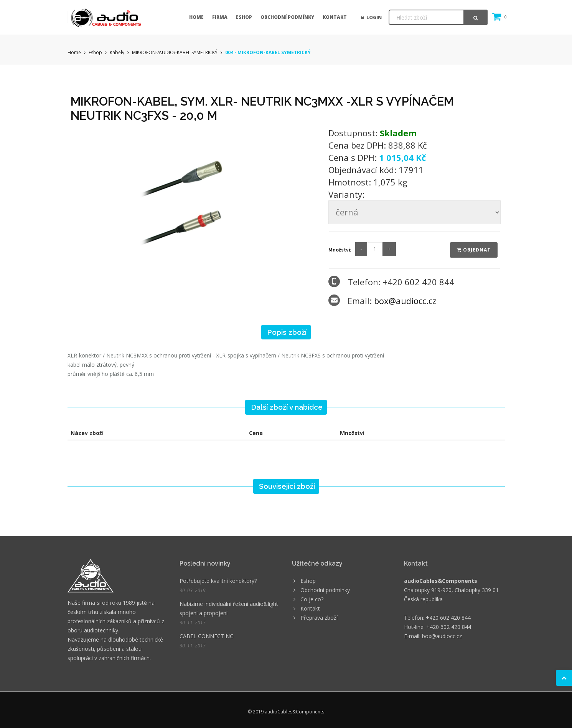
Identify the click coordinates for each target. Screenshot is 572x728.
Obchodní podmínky (287, 17)
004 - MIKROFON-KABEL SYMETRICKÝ (268, 52)
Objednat (474, 250)
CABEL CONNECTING (207, 636)
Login (371, 17)
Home (196, 17)
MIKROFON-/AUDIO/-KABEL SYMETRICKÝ (175, 52)
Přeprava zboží (319, 618)
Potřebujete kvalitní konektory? (218, 581)
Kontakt (335, 17)
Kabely (117, 52)
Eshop (244, 17)
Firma (220, 17)
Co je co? (312, 599)
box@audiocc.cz (405, 301)
